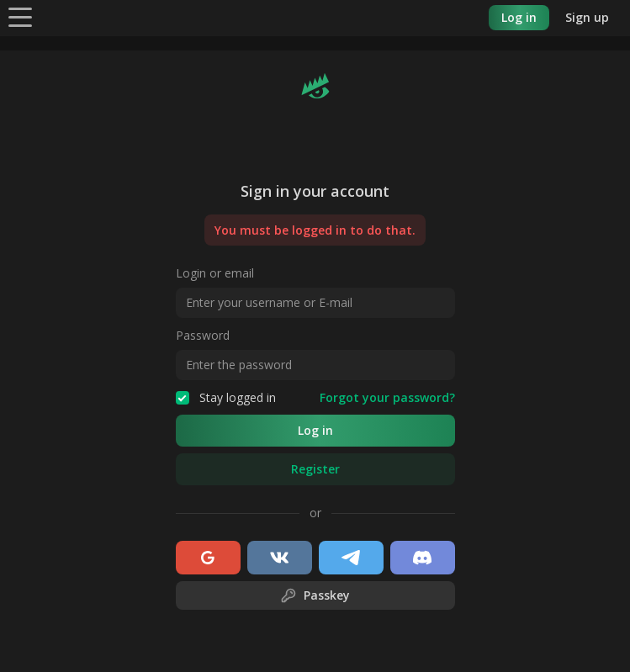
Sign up (587, 17)
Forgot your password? (387, 398)
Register (315, 469)
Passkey (315, 595)
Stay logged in (226, 398)
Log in (519, 17)
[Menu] (20, 16)
